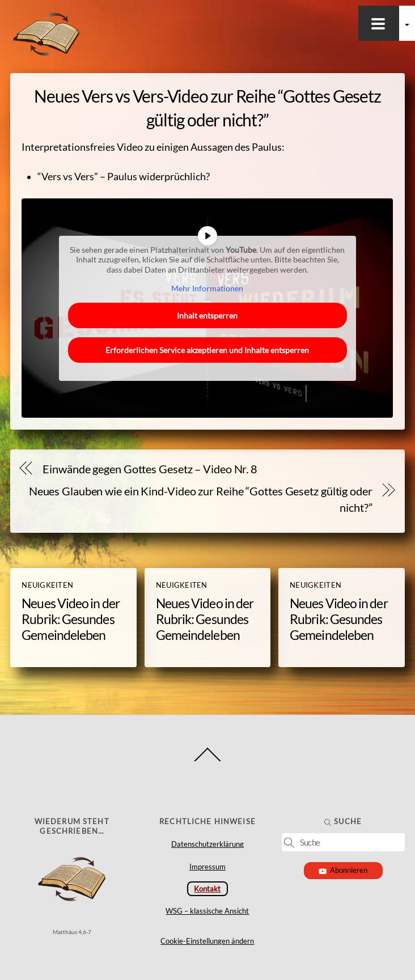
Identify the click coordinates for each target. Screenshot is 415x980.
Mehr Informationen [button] (207, 288)
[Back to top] (208, 761)
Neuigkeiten (47, 585)
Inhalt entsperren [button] (207, 315)
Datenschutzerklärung (207, 844)
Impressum (207, 867)
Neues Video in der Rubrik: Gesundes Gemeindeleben (71, 619)
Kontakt (207, 889)
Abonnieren (343, 870)
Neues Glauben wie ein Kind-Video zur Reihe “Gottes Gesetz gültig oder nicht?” (201, 499)
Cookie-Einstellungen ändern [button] (207, 941)
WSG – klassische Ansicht (207, 911)
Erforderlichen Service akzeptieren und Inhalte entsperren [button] (207, 350)
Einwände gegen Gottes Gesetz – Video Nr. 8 (150, 469)
